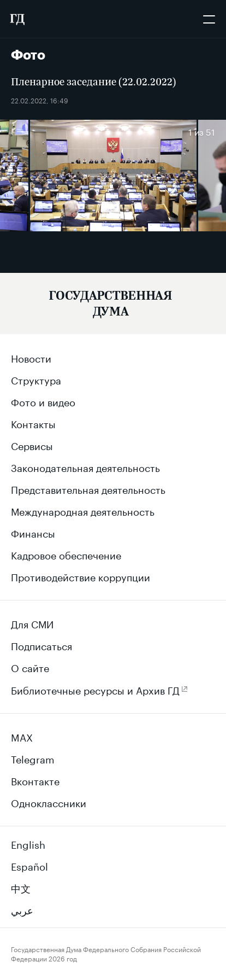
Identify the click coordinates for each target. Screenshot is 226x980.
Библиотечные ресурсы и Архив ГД (95, 689)
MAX (22, 736)
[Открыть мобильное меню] (209, 19)
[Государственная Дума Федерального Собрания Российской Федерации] (17, 19)
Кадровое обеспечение (66, 554)
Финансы (33, 532)
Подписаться (41, 645)
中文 (21, 887)
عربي (22, 909)
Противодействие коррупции (81, 576)
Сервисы (32, 445)
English (28, 843)
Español (29, 865)
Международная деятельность (83, 510)
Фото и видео (43, 401)
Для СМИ (32, 623)
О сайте (30, 667)
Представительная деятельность (88, 488)
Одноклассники (49, 802)
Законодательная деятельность (85, 466)
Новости (31, 357)
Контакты (33, 423)
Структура (36, 379)
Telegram (33, 758)
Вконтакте (35, 780)
